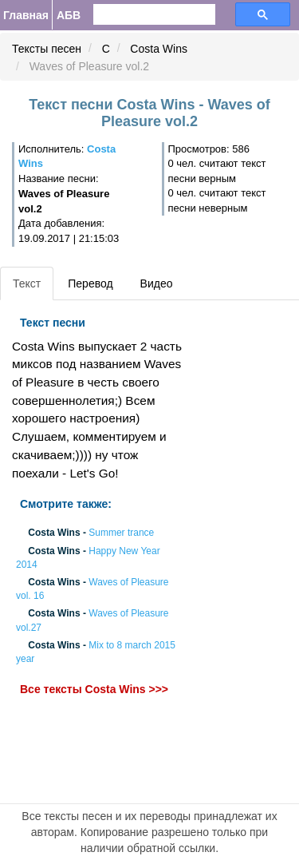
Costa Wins (159, 49)
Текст (27, 283)
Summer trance (121, 533)
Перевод (90, 283)
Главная (26, 15)
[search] (145, 15)
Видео (157, 283)
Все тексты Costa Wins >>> (94, 690)
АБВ (69, 15)
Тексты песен (47, 49)
